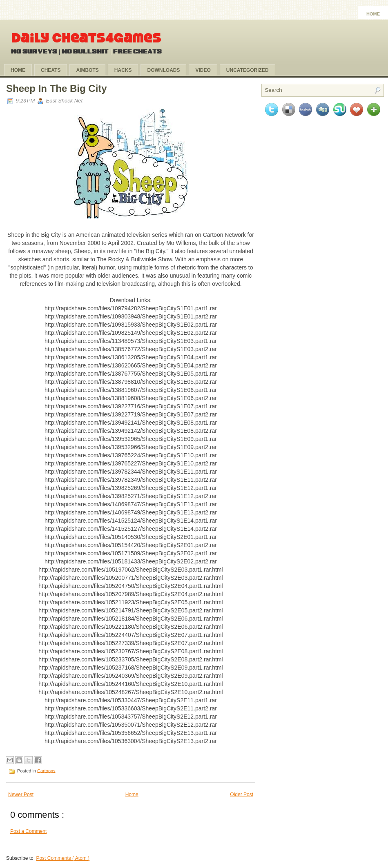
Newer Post (21, 795)
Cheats (51, 70)
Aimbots (87, 70)
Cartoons (46, 770)
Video (203, 70)
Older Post (242, 795)
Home (373, 14)
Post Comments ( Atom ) (63, 858)
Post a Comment (28, 831)
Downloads (163, 70)
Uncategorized (248, 70)
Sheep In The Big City (57, 88)
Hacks (123, 70)
